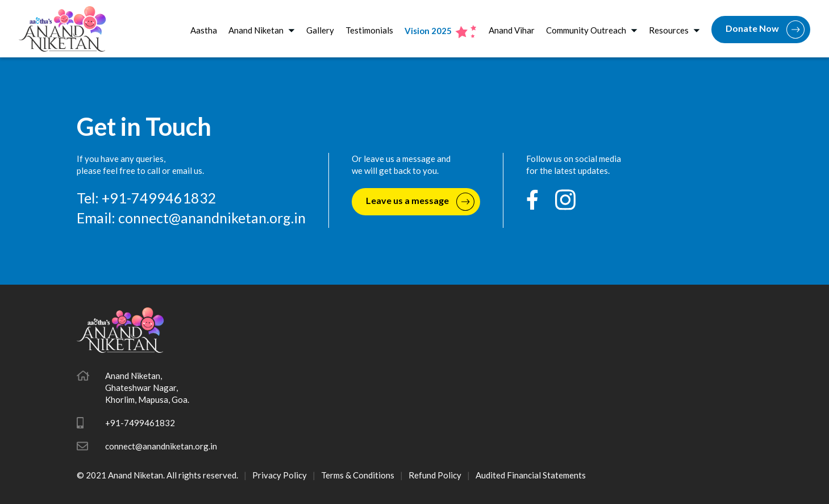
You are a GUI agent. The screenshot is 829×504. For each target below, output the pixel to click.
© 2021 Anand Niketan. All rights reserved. (157, 475)
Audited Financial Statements (531, 475)
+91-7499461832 (140, 423)
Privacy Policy (280, 475)
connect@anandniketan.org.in (212, 218)
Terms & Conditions (358, 475)
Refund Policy (435, 475)
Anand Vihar (512, 30)
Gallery (320, 30)
